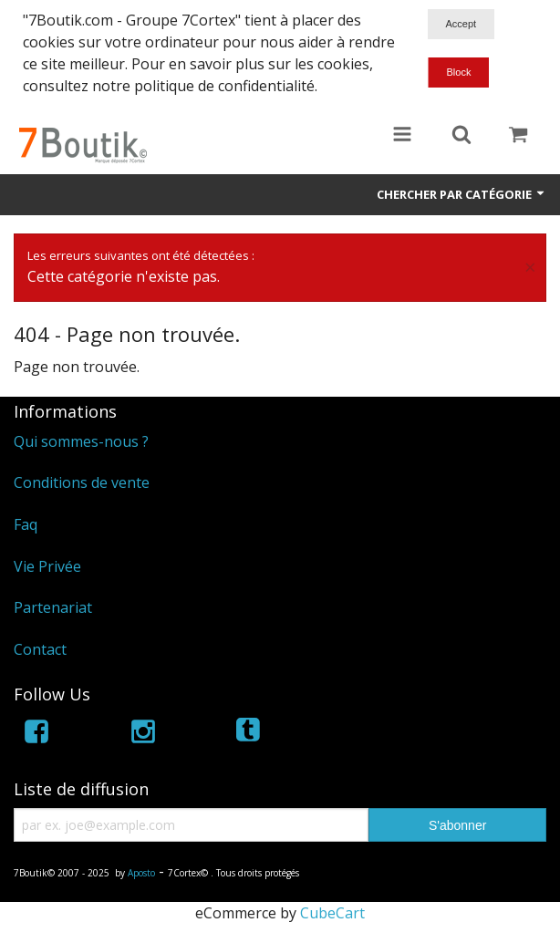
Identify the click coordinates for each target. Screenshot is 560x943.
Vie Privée (47, 566)
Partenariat (53, 607)
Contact (40, 649)
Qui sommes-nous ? (81, 441)
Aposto (141, 873)
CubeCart (332, 913)
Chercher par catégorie (461, 194)
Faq (26, 524)
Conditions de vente (82, 482)
